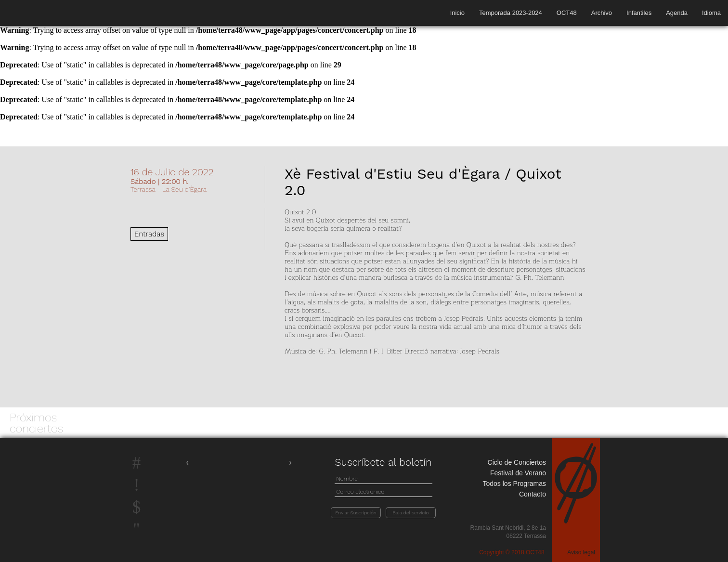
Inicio (457, 13)
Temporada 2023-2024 (511, 13)
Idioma (711, 13)
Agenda (677, 13)
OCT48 (567, 13)
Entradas (149, 234)
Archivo (602, 13)
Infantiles (639, 13)
